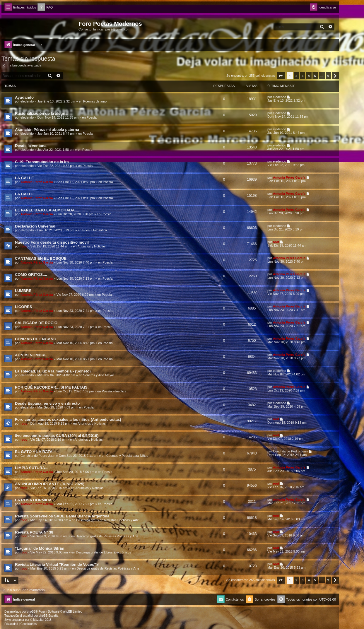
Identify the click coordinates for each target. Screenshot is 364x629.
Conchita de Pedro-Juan (38, 456)
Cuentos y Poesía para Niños (127, 456)
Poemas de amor (95, 101)
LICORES (24, 307)
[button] (281, 76)
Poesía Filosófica (95, 230)
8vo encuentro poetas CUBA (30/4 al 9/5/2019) (57, 436)
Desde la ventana (31, 146)
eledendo (27, 101)
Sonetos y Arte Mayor (99, 375)
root (24, 246)
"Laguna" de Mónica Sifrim (40, 548)
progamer (18, 620)
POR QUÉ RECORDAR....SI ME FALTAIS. (52, 387)
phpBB (31, 612)
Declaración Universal (35, 226)
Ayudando (24, 97)
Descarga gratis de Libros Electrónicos (103, 552)
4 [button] (309, 76)
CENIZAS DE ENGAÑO (36, 339)
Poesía (92, 117)
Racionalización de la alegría (41, 113)
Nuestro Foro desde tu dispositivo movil (52, 242)
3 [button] (303, 76)
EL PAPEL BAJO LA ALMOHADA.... (47, 210)
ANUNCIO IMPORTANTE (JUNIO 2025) (50, 484)
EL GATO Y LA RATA (34, 452)
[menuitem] (45, 7)
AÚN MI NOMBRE (31, 355)
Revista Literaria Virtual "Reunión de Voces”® (57, 564)
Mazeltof (39, 620)
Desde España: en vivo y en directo (47, 403)
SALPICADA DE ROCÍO (36, 323)
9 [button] (328, 76)
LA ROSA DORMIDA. (34, 500)
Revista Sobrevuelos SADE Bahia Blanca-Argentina (62, 516)
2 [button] (296, 76)
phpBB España (48, 616)
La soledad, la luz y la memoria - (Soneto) (53, 371)
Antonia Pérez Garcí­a (37, 182)
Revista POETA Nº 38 (34, 532)
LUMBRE (23, 291)
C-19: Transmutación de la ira (42, 162)
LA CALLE (24, 178)
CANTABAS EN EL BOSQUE (41, 258)
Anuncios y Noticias (91, 246)
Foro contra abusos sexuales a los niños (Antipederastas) (68, 419)
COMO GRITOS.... (31, 275)
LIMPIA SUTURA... (32, 468)
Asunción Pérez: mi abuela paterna (47, 130)
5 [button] (315, 76)
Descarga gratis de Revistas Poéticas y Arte (107, 520)
